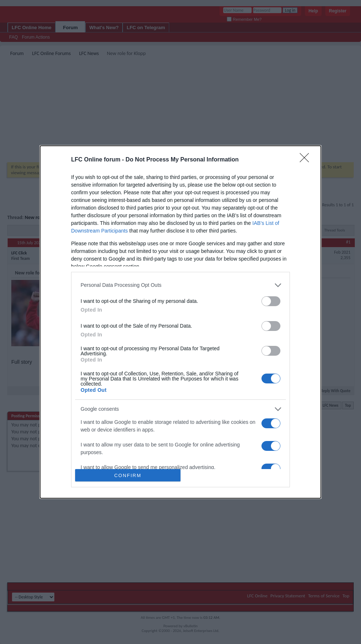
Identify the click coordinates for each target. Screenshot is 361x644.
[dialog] (180, 322)
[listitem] (180, 285)
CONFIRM (128, 475)
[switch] (271, 301)
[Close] (307, 160)
